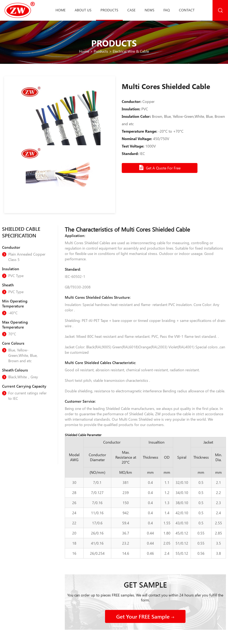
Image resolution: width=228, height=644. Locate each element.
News (149, 10)
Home (61, 10)
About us (83, 10)
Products (109, 10)
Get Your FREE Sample (145, 616)
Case (131, 10)
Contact (187, 10)
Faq (167, 10)
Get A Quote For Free (160, 168)
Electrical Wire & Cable (131, 51)
